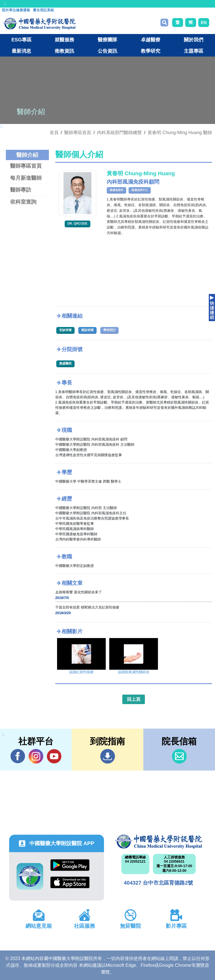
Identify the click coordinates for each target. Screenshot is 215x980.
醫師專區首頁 (26, 166)
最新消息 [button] (21, 51)
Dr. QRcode (78, 224)
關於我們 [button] (194, 40)
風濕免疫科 (116, 190)
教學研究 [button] (151, 51)
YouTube (54, 756)
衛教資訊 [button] (64, 51)
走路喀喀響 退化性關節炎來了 (79, 592)
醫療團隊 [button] (107, 40)
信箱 (179, 756)
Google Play (70, 865)
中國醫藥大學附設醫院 (159, 842)
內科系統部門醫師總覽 (119, 133)
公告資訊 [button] (107, 51)
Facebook (18, 756)
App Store (70, 882)
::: (5, 4)
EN (204, 22)
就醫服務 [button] (64, 40)
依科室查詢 (23, 202)
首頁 (54, 133)
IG (36, 756)
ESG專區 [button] (22, 40)
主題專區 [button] (194, 51)
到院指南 (108, 756)
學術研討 (109, 330)
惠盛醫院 (65, 363)
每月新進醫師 (26, 178)
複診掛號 (87, 330)
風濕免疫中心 (140, 190)
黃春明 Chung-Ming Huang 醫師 (180, 133)
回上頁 (134, 699)
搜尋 (164, 23)
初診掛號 (65, 330)
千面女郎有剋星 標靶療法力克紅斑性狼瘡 (87, 607)
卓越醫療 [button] (151, 40)
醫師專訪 (21, 190)
